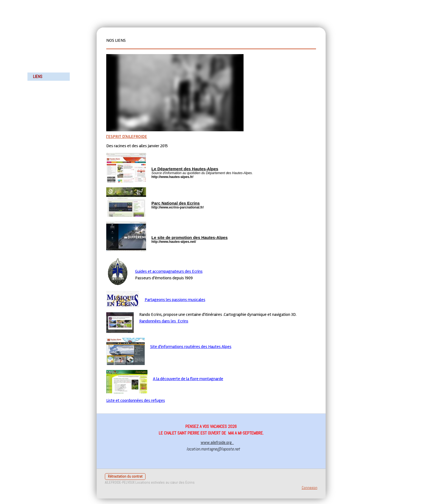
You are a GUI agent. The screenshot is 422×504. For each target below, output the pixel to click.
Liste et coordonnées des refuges (136, 400)
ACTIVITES (41, 68)
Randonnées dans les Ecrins (164, 321)
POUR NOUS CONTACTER (42, 96)
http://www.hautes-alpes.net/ (174, 242)
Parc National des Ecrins (176, 203)
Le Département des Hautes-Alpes (185, 169)
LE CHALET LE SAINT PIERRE (44, 32)
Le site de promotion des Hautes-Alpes (190, 237)
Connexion (310, 488)
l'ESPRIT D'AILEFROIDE (127, 137)
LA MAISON (41, 60)
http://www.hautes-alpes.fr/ (173, 177)
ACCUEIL (40, 20)
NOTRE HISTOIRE (46, 52)
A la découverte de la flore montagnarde (188, 379)
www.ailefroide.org (217, 442)
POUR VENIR (43, 85)
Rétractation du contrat (125, 476)
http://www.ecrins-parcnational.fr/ (178, 207)
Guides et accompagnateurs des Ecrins (169, 271)
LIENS (38, 76)
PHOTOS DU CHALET (49, 44)
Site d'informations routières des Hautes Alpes (191, 347)
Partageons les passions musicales (175, 300)
